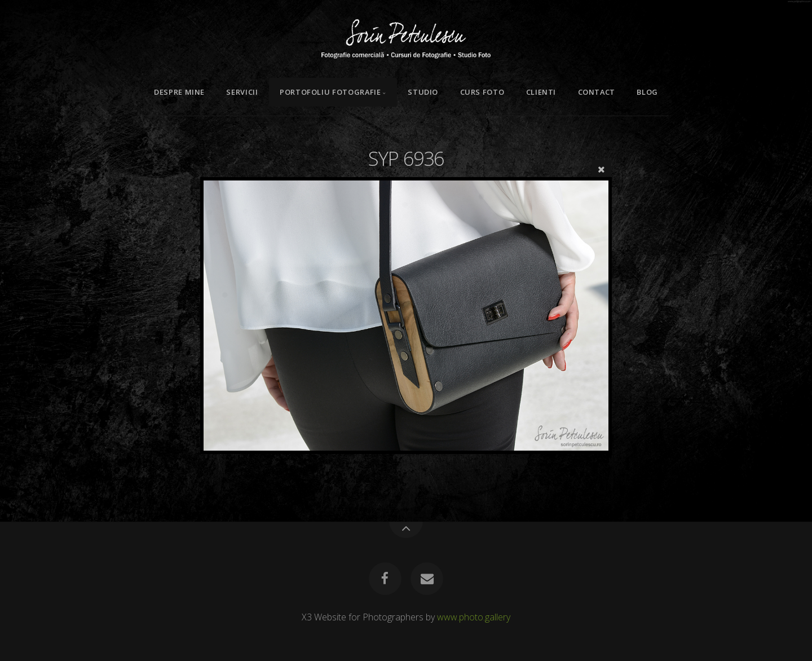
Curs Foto (482, 92)
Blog (647, 92)
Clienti (541, 92)
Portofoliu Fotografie (330, 92)
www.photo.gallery (474, 617)
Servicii (242, 92)
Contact (597, 92)
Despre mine (179, 92)
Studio (423, 92)
